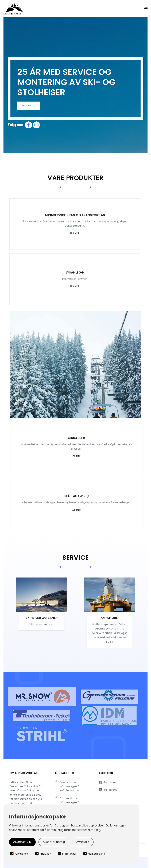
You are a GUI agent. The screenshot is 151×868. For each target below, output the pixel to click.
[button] (146, 9)
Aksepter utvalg (54, 842)
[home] (14, 9)
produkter (29, 106)
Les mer (72, 234)
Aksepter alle (22, 842)
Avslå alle (83, 842)
